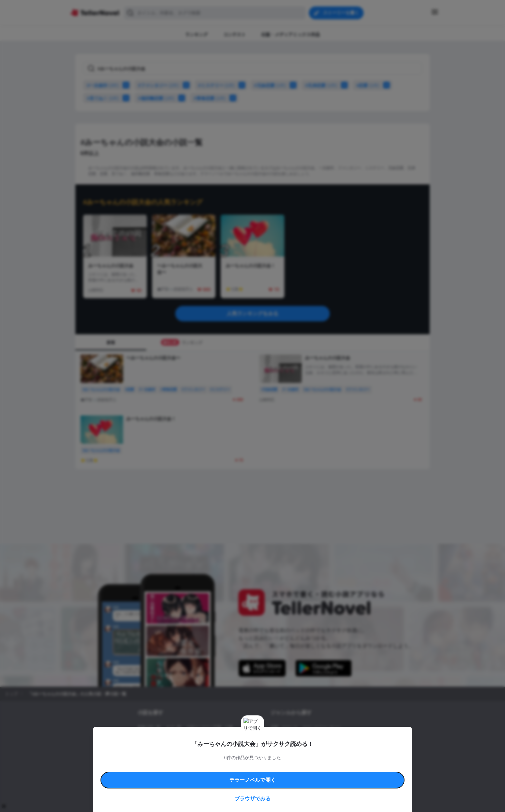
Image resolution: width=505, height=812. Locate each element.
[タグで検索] (252, 68)
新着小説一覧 (149, 727)
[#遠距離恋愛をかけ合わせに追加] (183, 98)
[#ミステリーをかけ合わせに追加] (243, 85)
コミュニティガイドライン (231, 767)
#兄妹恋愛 (270, 85)
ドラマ (286, 749)
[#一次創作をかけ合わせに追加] (127, 85)
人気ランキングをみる (252, 313)
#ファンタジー (159, 85)
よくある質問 (346, 767)
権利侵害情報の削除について (201, 775)
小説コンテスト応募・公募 (210, 727)
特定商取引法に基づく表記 (312, 767)
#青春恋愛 (210, 98)
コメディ (305, 749)
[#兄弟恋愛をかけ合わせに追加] (346, 85)
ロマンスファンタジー (322, 727)
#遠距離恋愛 (156, 98)
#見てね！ (103, 98)
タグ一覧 (174, 727)
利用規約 (156, 767)
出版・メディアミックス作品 (163, 738)
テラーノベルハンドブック (187, 767)
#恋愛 (368, 85)
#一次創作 (103, 85)
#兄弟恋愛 (321, 85)
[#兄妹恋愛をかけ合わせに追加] (294, 85)
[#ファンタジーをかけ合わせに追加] (187, 85)
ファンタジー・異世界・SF (294, 738)
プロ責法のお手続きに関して (248, 775)
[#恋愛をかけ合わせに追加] (388, 85)
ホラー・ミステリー (340, 738)
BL (273, 749)
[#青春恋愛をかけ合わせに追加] (234, 98)
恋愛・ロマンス (284, 727)
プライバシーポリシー (291, 775)
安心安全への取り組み (271, 767)
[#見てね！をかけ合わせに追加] (127, 98)
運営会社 (318, 775)
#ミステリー (217, 85)
